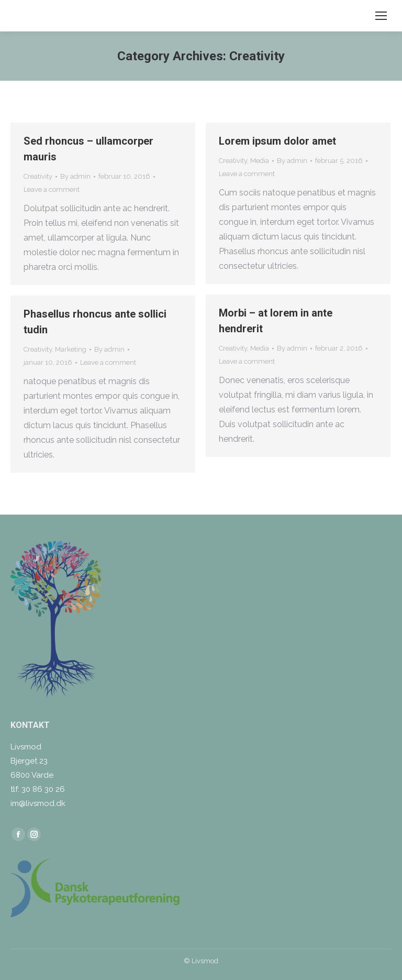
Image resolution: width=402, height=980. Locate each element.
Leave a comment (52, 189)
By (75, 176)
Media (260, 161)
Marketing (71, 349)
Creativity (38, 176)
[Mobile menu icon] (381, 16)
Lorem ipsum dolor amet (277, 141)
